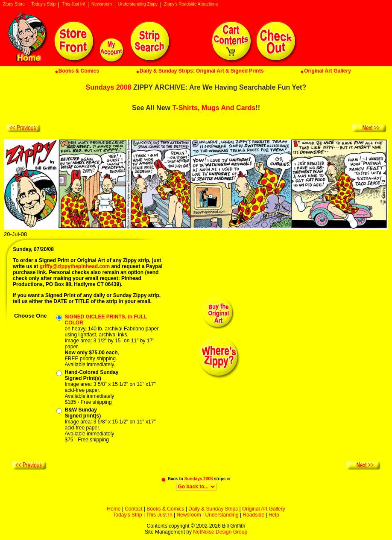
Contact (133, 509)
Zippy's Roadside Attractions (191, 4)
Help (274, 515)
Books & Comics (165, 509)
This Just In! (73, 4)
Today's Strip (43, 4)
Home (114, 509)
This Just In (159, 515)
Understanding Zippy (138, 4)
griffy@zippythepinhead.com (75, 266)
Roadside (253, 515)
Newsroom (102, 4)
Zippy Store (14, 4)
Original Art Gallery (264, 509)
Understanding (222, 515)
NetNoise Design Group (220, 532)
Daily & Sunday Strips (213, 509)
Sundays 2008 (109, 87)
